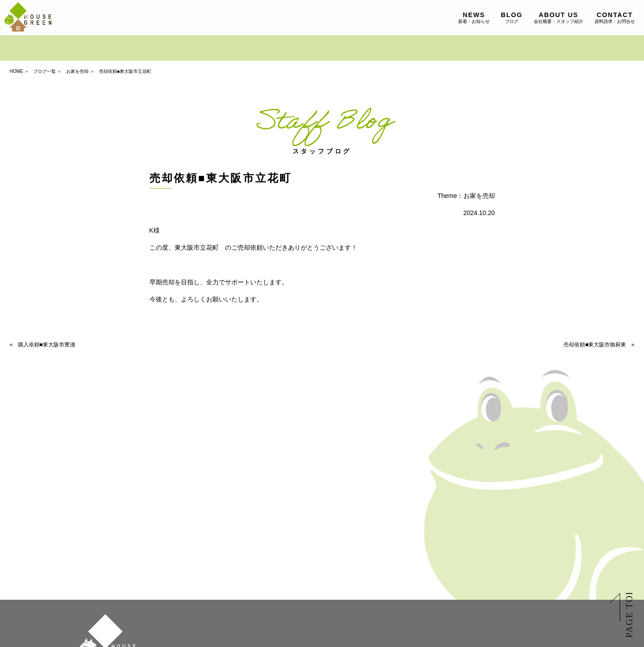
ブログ (512, 18)
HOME (17, 71)
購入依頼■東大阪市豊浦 (47, 345)
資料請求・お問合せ (615, 18)
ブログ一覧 (45, 71)
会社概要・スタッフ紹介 (558, 18)
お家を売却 (77, 71)
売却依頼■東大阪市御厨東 (595, 345)
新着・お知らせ (474, 18)
